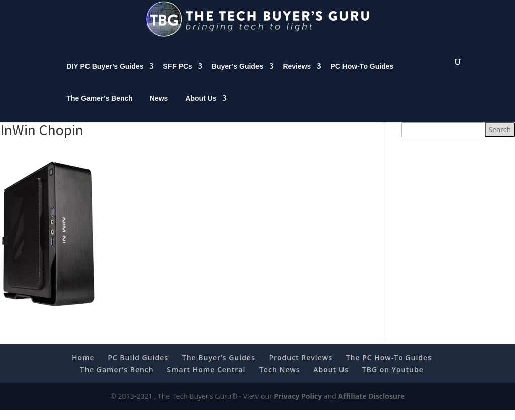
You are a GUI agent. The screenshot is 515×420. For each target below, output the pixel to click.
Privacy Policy (298, 406)
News (159, 109)
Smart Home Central (206, 380)
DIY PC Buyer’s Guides (105, 76)
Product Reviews (301, 367)
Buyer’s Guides (238, 76)
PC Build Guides (138, 367)
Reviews (297, 76)
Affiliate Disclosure (371, 406)
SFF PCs (178, 76)
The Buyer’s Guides (219, 367)
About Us (201, 109)
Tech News (280, 380)
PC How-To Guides (362, 76)
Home (83, 367)
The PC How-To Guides (389, 367)
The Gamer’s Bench (100, 109)
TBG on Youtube (393, 380)
